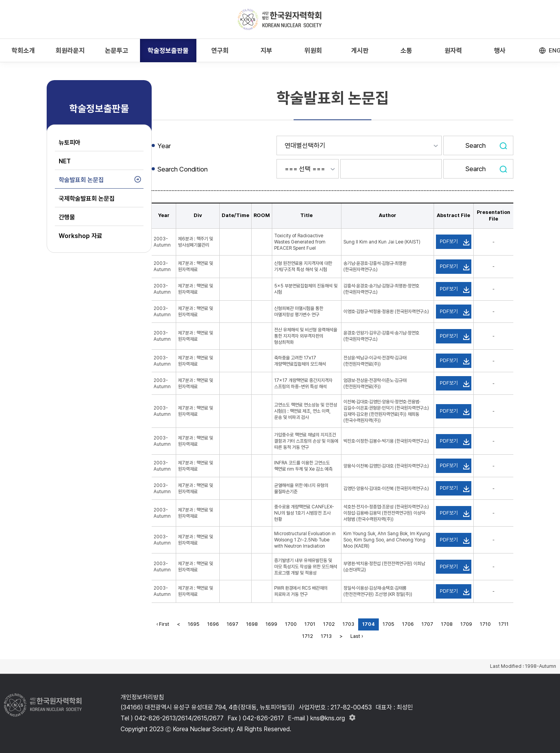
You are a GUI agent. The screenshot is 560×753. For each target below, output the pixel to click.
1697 (233, 624)
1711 (504, 624)
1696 (213, 624)
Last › (357, 636)
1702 (329, 624)
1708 (447, 624)
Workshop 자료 (80, 236)
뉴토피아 (70, 143)
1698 (252, 624)
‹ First (163, 624)
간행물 (67, 217)
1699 (271, 624)
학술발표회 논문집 (81, 180)
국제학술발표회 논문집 (87, 199)
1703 (348, 624)
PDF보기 (449, 241)
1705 (388, 624)
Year (164, 146)
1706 (408, 624)
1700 (291, 624)
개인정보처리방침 (142, 697)
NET (65, 161)
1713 (326, 636)
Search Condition (183, 169)
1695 (194, 624)
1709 (466, 624)
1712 (308, 636)
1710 (485, 624)
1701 (310, 624)
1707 (427, 624)
